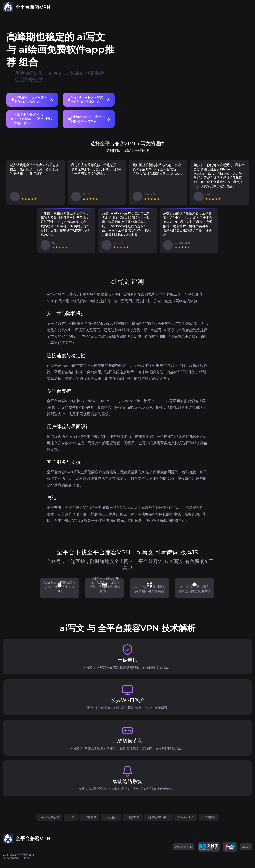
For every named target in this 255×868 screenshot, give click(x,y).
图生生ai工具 (186, 817)
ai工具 (71, 817)
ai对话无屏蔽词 (49, 817)
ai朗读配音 (111, 817)
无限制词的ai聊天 (158, 817)
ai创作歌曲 (133, 817)
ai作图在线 (209, 817)
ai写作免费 (89, 817)
